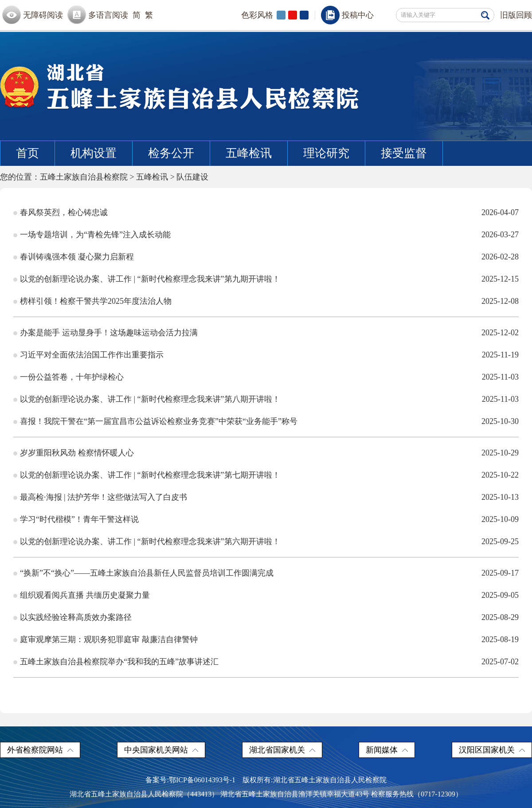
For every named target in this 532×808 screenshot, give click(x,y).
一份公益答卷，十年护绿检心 (72, 377)
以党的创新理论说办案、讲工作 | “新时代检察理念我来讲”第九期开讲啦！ (150, 279)
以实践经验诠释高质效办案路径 (76, 617)
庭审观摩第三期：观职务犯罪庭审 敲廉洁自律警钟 (109, 639)
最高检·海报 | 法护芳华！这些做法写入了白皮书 (104, 497)
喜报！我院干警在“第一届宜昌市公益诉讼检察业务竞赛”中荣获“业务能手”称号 (159, 421)
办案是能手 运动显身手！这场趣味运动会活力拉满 (109, 333)
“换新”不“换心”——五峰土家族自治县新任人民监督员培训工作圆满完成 (147, 573)
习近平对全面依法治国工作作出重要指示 (92, 355)
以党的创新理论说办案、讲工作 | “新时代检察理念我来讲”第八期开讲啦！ (150, 399)
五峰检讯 (249, 153)
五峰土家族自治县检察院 (84, 177)
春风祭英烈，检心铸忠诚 (64, 212)
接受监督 (404, 153)
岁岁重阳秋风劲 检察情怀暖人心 (77, 453)
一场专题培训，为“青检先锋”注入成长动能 (95, 235)
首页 (27, 153)
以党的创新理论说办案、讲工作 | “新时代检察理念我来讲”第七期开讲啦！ (150, 475)
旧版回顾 (516, 15)
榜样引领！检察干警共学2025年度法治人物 (96, 301)
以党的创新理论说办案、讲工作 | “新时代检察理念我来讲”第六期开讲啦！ (150, 541)
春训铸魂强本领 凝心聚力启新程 (77, 257)
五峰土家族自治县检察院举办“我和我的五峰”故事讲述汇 (119, 662)
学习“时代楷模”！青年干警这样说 (79, 519)
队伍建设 (192, 177)
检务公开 (171, 153)
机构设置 (94, 153)
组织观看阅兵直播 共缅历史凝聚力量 (85, 595)
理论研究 (326, 153)
